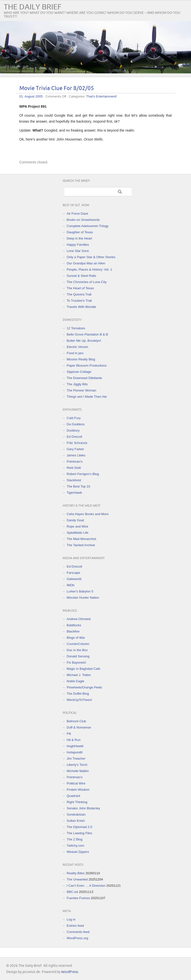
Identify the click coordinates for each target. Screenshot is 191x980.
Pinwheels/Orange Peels (84, 687)
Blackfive (73, 631)
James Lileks (76, 455)
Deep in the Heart (79, 238)
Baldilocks (74, 625)
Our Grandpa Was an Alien (86, 263)
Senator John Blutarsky (83, 808)
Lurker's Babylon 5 (80, 591)
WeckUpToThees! (79, 700)
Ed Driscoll (74, 437)
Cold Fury (74, 418)
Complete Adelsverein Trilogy (88, 226)
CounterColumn (78, 644)
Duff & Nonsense (79, 727)
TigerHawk (74, 493)
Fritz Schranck (77, 443)
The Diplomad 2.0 (79, 827)
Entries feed (75, 926)
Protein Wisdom (78, 790)
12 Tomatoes (76, 328)
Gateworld (74, 579)
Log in (71, 919)
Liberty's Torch (77, 765)
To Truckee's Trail (79, 301)
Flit (69, 734)
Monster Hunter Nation (83, 598)
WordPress (70, 972)
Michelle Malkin (78, 771)
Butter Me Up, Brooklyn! (84, 341)
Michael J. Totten (79, 675)
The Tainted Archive (81, 545)
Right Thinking (77, 802)
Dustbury (73, 430)
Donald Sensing (78, 656)
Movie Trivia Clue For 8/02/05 (57, 88)
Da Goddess (76, 424)
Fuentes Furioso (78, 898)
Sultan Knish (76, 821)
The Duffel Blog (78, 694)
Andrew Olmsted (79, 619)
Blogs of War (76, 638)
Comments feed (78, 932)
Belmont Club (76, 721)
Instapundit (75, 752)
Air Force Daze (77, 214)
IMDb (71, 585)
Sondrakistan (76, 814)
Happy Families (78, 245)
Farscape (73, 573)
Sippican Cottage (79, 372)
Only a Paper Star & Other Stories (91, 257)
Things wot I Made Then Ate (87, 397)
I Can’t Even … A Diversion (86, 886)
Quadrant (73, 796)
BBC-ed (72, 892)
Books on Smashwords (83, 220)
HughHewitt (75, 746)
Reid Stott (74, 468)
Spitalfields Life (77, 533)
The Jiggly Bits (77, 384)
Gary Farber (75, 449)
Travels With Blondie (81, 307)
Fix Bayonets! (76, 662)
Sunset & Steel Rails (81, 276)
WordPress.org (77, 938)
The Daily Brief (33, 7)
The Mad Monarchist (81, 539)
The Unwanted (77, 879)
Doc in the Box (77, 650)
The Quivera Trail (79, 294)
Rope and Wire (77, 526)
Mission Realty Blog (81, 359)
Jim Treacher (76, 759)
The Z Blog (75, 839)
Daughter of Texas (80, 232)
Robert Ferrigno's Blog (83, 474)
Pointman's (75, 462)
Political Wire (76, 783)
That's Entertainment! (102, 96)
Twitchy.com (75, 846)
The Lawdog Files (79, 833)
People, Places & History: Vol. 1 (89, 269)
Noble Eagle (75, 681)
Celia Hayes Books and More (88, 514)
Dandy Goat (75, 520)
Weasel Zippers (78, 852)
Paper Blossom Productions (87, 366)
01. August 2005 (31, 96)
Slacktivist (74, 480)
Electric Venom (77, 347)
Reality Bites (76, 873)
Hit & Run (74, 740)
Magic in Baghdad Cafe (83, 669)
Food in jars (75, 353)
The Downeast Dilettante (84, 378)
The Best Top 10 (78, 486)
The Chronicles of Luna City (87, 282)
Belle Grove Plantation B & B (87, 334)
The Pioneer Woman (81, 390)
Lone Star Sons (78, 251)
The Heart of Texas (80, 288)
